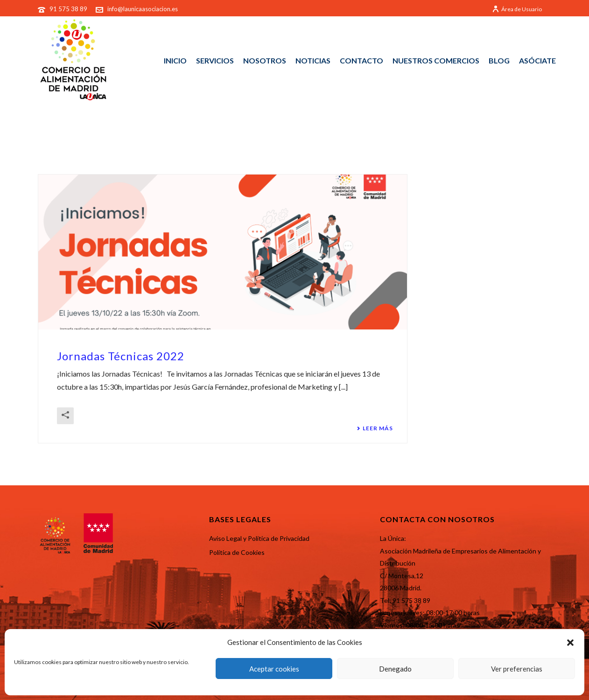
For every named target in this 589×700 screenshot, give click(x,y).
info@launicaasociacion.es (143, 9)
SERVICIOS (215, 60)
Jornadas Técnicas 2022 (121, 356)
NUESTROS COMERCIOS (436, 60)
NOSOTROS (265, 60)
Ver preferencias (517, 669)
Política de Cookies (237, 552)
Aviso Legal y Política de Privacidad (259, 538)
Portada (507, 141)
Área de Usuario (517, 9)
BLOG (499, 60)
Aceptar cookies (274, 669)
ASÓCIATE (537, 60)
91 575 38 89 (69, 9)
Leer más (375, 428)
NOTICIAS (313, 60)
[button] (570, 643)
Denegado (395, 669)
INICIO (175, 60)
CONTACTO (361, 60)
